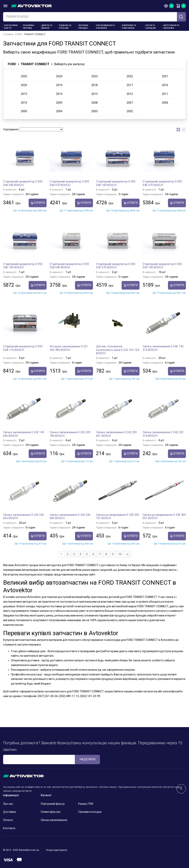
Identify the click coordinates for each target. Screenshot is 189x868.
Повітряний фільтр (53, 804)
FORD (19, 34)
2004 (59, 111)
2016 (165, 85)
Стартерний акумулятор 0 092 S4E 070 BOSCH (162, 183)
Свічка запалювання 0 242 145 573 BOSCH (163, 348)
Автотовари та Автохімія (171, 27)
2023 (94, 76)
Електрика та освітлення (129, 27)
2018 (94, 85)
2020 (24, 85)
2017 (130, 85)
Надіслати (87, 759)
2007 (130, 103)
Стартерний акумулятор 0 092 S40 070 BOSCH (69, 183)
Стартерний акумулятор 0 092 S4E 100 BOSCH (23, 266)
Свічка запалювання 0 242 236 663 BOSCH (23, 517)
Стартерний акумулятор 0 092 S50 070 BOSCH (116, 266)
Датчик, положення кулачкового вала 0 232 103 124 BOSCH (117, 350)
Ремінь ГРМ (86, 804)
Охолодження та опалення (105, 27)
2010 (24, 103)
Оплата (8, 820)
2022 (130, 76)
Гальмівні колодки (90, 812)
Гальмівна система (29, 27)
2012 (130, 94)
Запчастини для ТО (11, 27)
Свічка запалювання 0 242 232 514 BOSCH (163, 434)
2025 (24, 76)
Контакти (9, 828)
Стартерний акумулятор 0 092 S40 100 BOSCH (116, 183)
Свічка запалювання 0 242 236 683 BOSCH (70, 517)
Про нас (8, 804)
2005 (24, 111)
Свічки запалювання (54, 820)
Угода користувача (57, 850)
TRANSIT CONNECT (35, 64)
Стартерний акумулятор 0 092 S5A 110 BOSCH (23, 348)
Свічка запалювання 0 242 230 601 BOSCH (116, 434)
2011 (165, 94)
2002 (130, 111)
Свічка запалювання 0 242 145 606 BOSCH (23, 434)
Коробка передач (84, 27)
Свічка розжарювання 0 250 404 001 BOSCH (164, 517)
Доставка (9, 812)
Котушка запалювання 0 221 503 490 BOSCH (69, 348)
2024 (59, 76)
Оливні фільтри (51, 812)
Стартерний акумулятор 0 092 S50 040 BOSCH (69, 266)
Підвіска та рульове (65, 27)
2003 (94, 111)
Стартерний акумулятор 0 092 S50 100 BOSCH (162, 266)
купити (38, 203)
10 (120, 554)
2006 (165, 103)
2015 (24, 94)
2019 (59, 85)
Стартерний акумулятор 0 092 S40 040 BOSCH (23, 183)
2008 (94, 103)
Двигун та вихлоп (47, 27)
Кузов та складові (151, 27)
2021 (165, 76)
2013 (94, 94)
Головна (8, 34)
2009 (59, 103)
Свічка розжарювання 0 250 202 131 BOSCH (118, 517)
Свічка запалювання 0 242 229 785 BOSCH (70, 434)
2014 (59, 94)
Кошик (178, 6)
